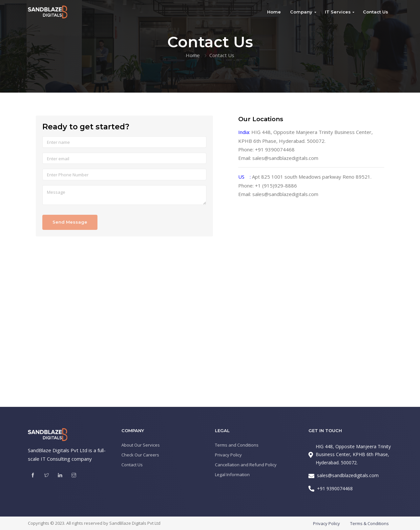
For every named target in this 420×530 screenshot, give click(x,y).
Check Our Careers (140, 455)
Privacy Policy (228, 455)
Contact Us (376, 12)
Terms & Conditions (369, 523)
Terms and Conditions (237, 445)
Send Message (70, 222)
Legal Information (232, 475)
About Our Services (141, 445)
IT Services (338, 12)
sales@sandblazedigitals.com (285, 158)
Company (301, 12)
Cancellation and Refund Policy (246, 465)
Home (274, 12)
